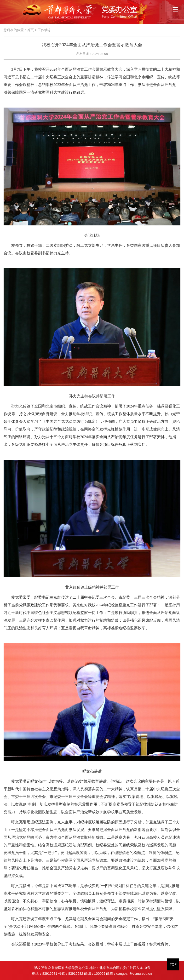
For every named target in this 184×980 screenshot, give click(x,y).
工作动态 (44, 30)
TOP (173, 964)
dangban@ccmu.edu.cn (134, 974)
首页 (30, 30)
